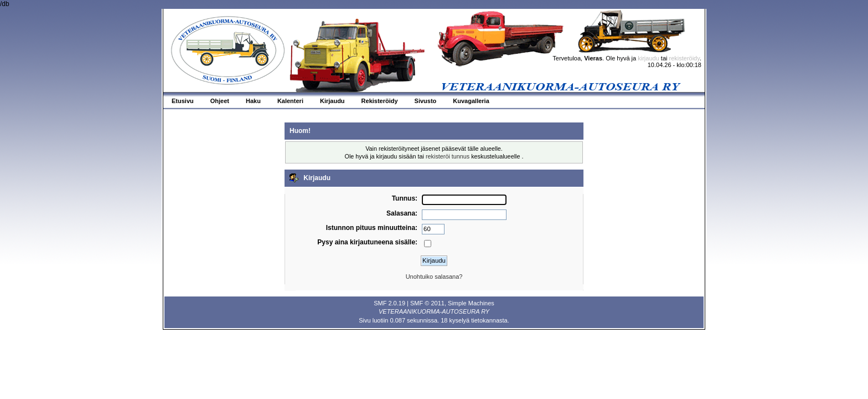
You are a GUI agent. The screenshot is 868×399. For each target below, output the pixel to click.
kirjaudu (649, 58)
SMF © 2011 (427, 303)
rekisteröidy (684, 58)
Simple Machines (471, 303)
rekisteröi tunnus (448, 156)
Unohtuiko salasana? (434, 277)
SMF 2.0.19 (389, 303)
